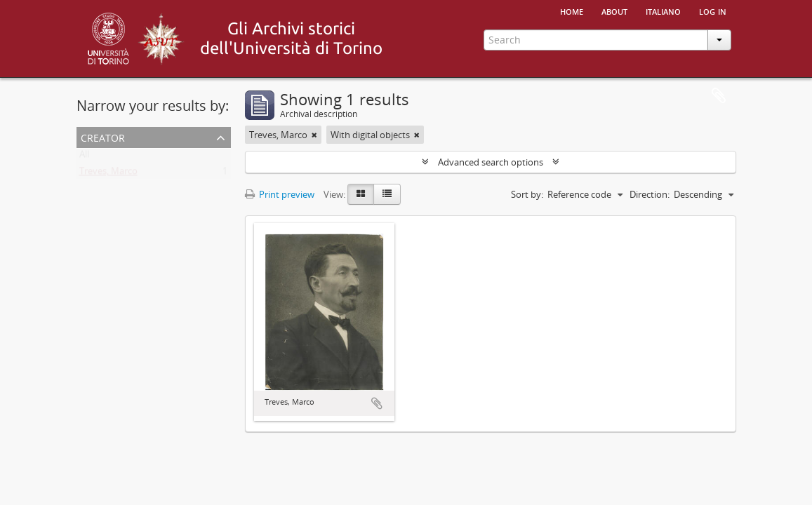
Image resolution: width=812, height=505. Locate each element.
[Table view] (387, 194)
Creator (103, 136)
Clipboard (719, 96)
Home (572, 11)
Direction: (650, 194)
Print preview (280, 194)
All (84, 157)
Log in (713, 11)
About (614, 11)
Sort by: (527, 194)
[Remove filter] (314, 135)
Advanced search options (491, 162)
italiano (663, 11)
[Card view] (361, 194)
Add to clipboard (377, 403)
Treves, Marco (108, 174)
